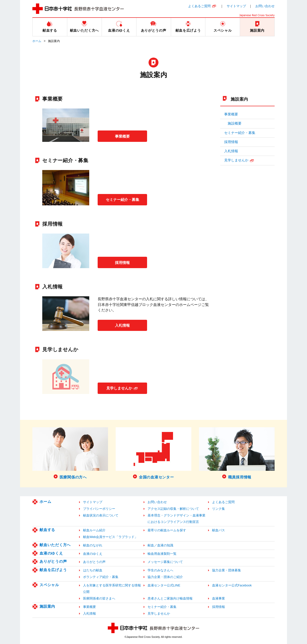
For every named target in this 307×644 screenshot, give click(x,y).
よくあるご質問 (199, 6)
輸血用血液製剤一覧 (162, 554)
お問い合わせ (265, 6)
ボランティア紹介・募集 (101, 577)
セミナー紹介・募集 (123, 199)
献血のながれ (93, 545)
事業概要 (122, 136)
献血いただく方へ (55, 545)
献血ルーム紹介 (94, 530)
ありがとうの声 (53, 561)
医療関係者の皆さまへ (99, 598)
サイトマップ (236, 6)
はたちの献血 (93, 570)
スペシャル (49, 585)
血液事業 (219, 598)
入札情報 (122, 325)
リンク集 (219, 509)
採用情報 (122, 262)
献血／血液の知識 (160, 545)
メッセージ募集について (165, 562)
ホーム (37, 41)
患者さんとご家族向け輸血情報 (170, 598)
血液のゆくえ (51, 553)
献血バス (219, 530)
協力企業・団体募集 (227, 570)
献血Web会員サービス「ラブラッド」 (110, 537)
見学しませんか (119, 388)
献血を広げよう (53, 570)
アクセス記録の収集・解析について (173, 509)
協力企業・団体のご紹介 (165, 577)
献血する (47, 530)
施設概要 (235, 123)
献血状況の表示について (101, 515)
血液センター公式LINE (164, 585)
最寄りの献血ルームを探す (167, 530)
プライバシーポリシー (99, 509)
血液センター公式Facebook (232, 585)
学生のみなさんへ (160, 570)
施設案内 (239, 99)
